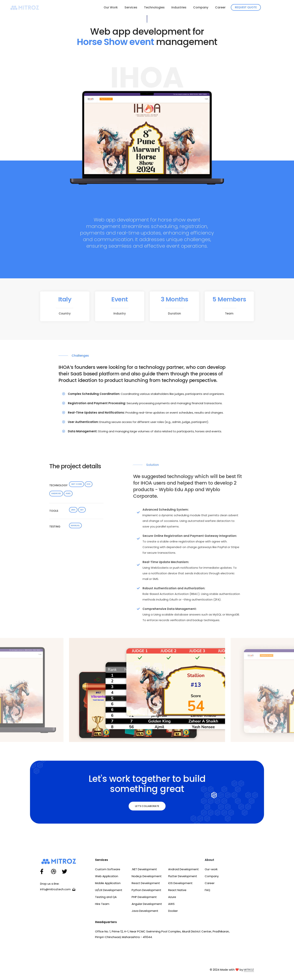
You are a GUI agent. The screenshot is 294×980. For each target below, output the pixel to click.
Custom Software (108, 870)
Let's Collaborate (147, 807)
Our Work (111, 7)
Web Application (107, 877)
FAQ (207, 891)
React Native (177, 891)
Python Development (146, 891)
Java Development (145, 912)
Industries (179, 7)
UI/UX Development (109, 891)
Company (201, 7)
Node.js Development (147, 877)
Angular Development (147, 905)
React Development (146, 884)
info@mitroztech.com (58, 890)
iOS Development (180, 884)
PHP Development (144, 898)
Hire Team (102, 905)
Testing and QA (106, 898)
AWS (171, 905)
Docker (173, 912)
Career (220, 7)
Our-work (211, 870)
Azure (172, 898)
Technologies (154, 7)
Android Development (183, 870)
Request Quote (246, 7)
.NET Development (144, 870)
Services (131, 7)
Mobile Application (108, 884)
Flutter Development (183, 877)
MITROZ (249, 971)
